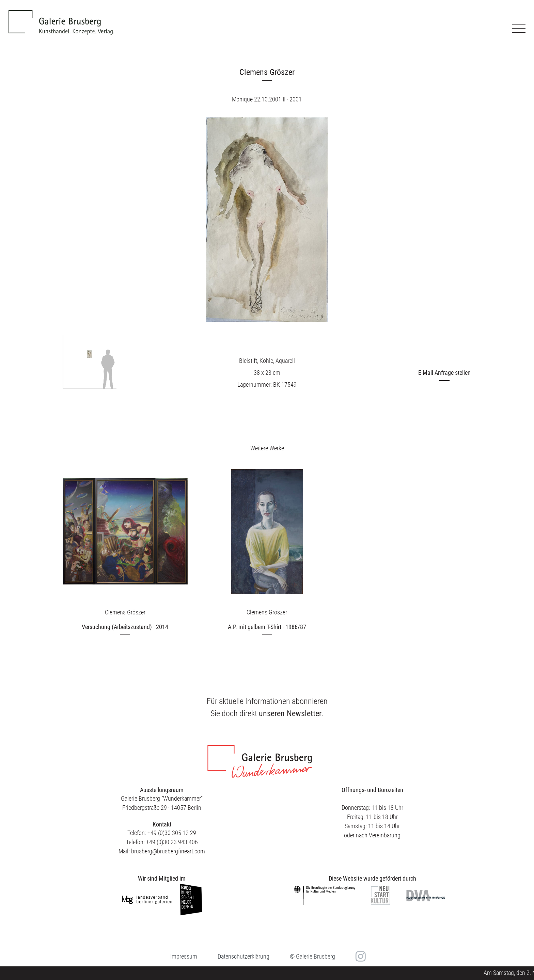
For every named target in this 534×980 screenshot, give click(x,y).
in (360, 957)
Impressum (184, 956)
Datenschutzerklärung (244, 956)
